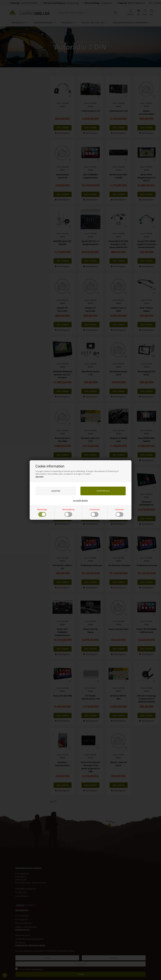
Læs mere (39, 476)
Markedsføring (68, 512)
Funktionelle (95, 512)
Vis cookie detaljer (80, 500)
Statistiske (119, 512)
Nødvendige (42, 512)
